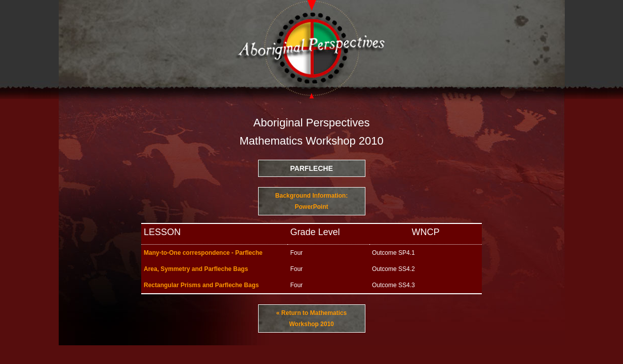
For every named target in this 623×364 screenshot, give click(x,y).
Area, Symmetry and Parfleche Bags (196, 269)
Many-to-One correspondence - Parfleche (203, 253)
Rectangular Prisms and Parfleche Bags (201, 285)
